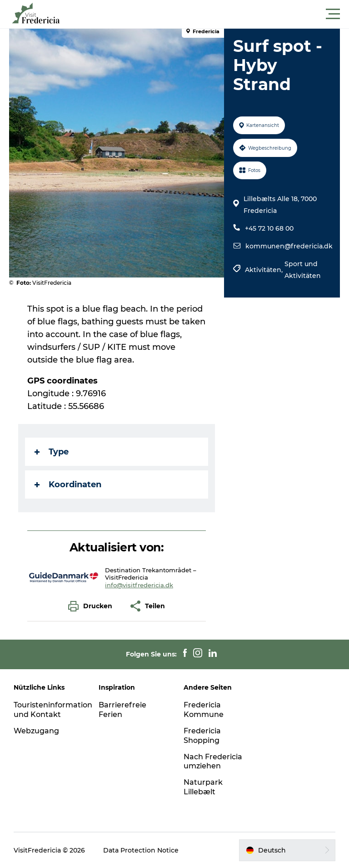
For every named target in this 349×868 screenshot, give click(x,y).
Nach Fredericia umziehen (213, 762)
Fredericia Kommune (204, 710)
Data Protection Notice (141, 850)
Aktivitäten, (265, 270)
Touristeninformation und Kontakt (53, 710)
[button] (215, 14)
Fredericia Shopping (202, 736)
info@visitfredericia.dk (139, 585)
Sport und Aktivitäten (303, 270)
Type (52, 452)
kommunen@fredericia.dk (289, 246)
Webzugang (36, 731)
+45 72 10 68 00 (269, 228)
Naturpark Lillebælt (203, 787)
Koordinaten (68, 484)
